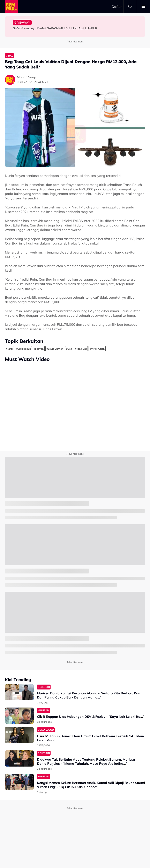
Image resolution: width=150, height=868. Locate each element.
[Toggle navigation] (143, 7)
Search (130, 7)
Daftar (117, 7)
